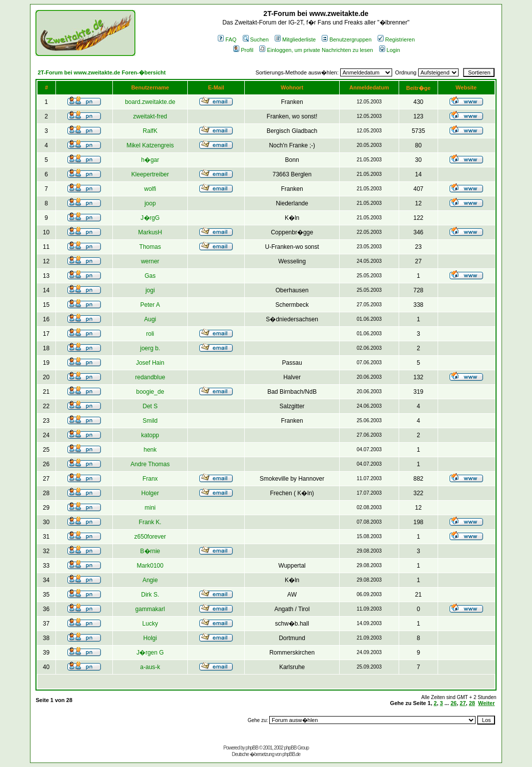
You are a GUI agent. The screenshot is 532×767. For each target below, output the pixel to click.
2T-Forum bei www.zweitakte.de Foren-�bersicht (101, 72)
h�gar (150, 160)
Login (390, 50)
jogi (150, 290)
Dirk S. (150, 595)
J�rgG (150, 218)
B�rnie (150, 551)
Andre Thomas (150, 464)
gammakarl (150, 609)
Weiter (486, 703)
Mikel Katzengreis (150, 145)
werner (150, 261)
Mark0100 (150, 566)
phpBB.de (291, 754)
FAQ (227, 39)
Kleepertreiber (150, 174)
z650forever (150, 537)
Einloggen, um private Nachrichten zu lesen (316, 50)
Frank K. (150, 522)
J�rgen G (150, 653)
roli (150, 334)
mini (150, 508)
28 (472, 703)
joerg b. (150, 348)
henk (150, 450)
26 (454, 703)
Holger (150, 493)
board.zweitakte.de (150, 102)
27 (463, 703)
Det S (150, 406)
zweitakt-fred (150, 116)
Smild (150, 421)
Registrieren (396, 39)
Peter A (150, 305)
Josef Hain (150, 363)
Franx (150, 479)
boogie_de (150, 392)
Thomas (150, 247)
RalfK (150, 131)
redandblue (150, 377)
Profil (243, 50)
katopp (150, 435)
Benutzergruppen (346, 39)
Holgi (150, 638)
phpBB (252, 748)
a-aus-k (150, 667)
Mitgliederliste (295, 39)
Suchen (256, 39)
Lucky (150, 624)
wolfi (150, 189)
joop (150, 203)
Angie (150, 580)
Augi (150, 319)
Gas (150, 276)
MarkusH (150, 232)
